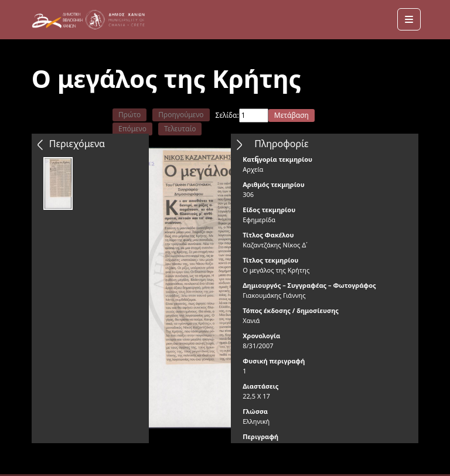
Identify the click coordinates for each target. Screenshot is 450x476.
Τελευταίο (180, 129)
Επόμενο (132, 129)
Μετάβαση (292, 115)
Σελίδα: (227, 115)
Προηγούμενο (181, 115)
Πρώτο (129, 115)
